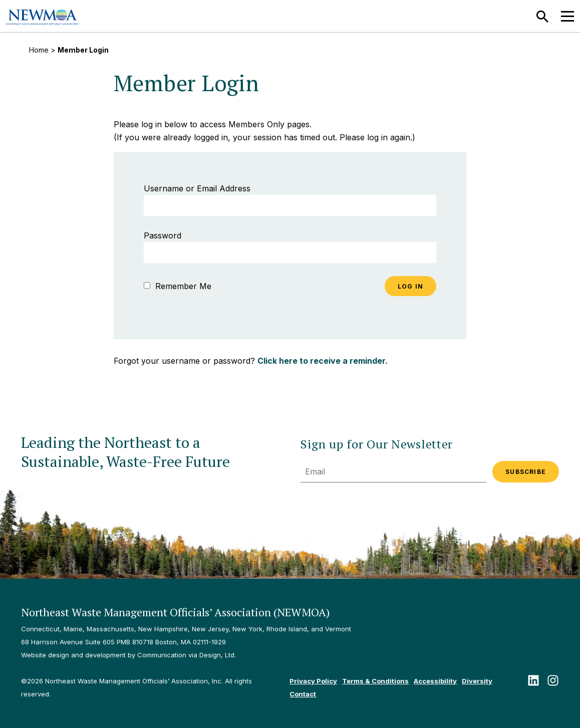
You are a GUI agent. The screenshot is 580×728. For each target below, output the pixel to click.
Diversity (477, 681)
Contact (303, 694)
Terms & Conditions (375, 681)
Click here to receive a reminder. (323, 361)
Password (163, 235)
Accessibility (435, 681)
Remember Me (178, 286)
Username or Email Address (197, 188)
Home (39, 50)
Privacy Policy (313, 681)
